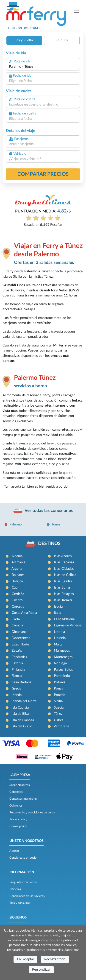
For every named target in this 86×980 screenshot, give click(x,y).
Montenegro (63, 657)
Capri (16, 588)
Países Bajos (63, 670)
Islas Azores (63, 556)
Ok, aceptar (25, 959)
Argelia (17, 569)
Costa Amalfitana (24, 613)
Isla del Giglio (22, 726)
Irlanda (17, 695)
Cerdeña (18, 594)
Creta (16, 619)
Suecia (59, 708)
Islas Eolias (62, 588)
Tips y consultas (20, 903)
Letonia (59, 632)
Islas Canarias (64, 562)
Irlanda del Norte (24, 701)
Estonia (17, 663)
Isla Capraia (20, 708)
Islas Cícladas (64, 569)
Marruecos (62, 651)
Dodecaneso (21, 638)
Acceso (14, 851)
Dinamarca (19, 632)
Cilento (17, 600)
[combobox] (43, 67)
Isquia (58, 607)
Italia (57, 613)
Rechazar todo (55, 959)
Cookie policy (18, 826)
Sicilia (58, 701)
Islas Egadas (63, 581)
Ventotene (61, 726)
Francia (17, 676)
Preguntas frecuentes (24, 882)
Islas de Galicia (65, 575)
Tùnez (56, 524)
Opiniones (16, 806)
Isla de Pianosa (23, 720)
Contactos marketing (23, 799)
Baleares (18, 575)
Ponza (58, 688)
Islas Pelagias (64, 594)
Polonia (60, 682)
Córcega (18, 607)
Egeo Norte (20, 644)
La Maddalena (64, 619)
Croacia (17, 625)
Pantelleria (62, 676)
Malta (58, 644)
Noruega (60, 663)
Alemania (18, 562)
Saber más (72, 950)
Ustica (59, 720)
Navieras (15, 889)
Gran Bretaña (21, 682)
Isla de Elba (20, 714)
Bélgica (17, 581)
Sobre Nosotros (20, 785)
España (17, 651)
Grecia (17, 688)
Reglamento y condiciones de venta (32, 812)
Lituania (60, 638)
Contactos (16, 792)
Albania (17, 556)
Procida (60, 695)
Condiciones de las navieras (27, 896)
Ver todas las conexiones (49, 511)
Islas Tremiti (63, 600)
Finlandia (18, 670)
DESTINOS (49, 544)
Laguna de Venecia (68, 625)
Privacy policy (18, 819)
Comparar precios (43, 174)
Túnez (58, 714)
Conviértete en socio (23, 858)
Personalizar (41, 970)
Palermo (16, 524)
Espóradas (19, 657)
